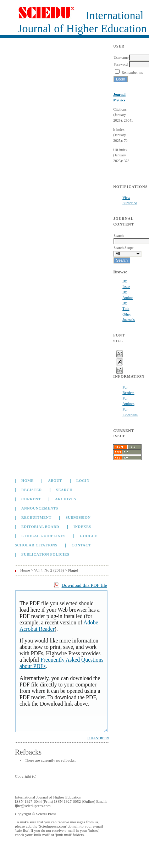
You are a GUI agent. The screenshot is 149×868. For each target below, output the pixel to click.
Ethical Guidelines (43, 536)
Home (27, 481)
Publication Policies (45, 554)
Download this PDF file (84, 585)
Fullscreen (98, 738)
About (55, 481)
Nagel (73, 570)
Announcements (40, 508)
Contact (81, 545)
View (126, 198)
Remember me (133, 73)
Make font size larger (120, 370)
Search (64, 490)
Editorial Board (40, 527)
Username (121, 58)
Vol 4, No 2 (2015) (49, 570)
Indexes (82, 527)
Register (32, 490)
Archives (65, 499)
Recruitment (36, 518)
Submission (78, 518)
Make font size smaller (120, 353)
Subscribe (130, 203)
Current (31, 499)
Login (83, 481)
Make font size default (120, 361)
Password (121, 64)
